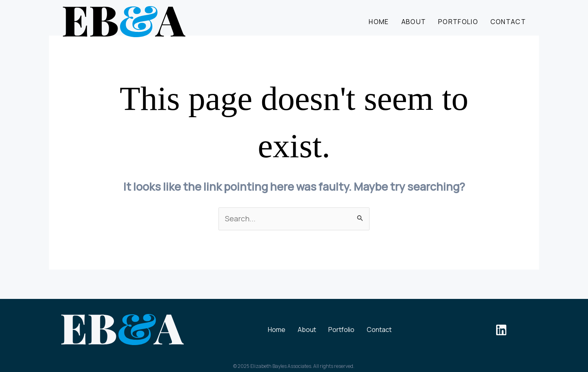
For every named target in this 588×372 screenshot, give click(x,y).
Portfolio (458, 22)
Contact (508, 22)
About (414, 22)
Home (379, 22)
